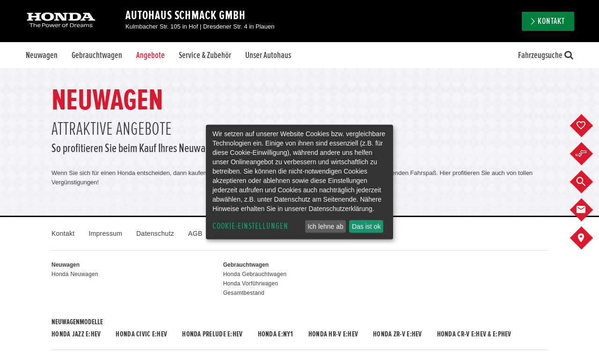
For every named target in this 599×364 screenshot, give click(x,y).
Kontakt (551, 21)
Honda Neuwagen (75, 274)
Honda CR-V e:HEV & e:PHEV (474, 334)
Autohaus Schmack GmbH (186, 15)
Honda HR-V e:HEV (333, 334)
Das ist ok (366, 226)
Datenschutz (155, 233)
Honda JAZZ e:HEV (76, 334)
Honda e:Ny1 (276, 334)
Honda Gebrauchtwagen (255, 274)
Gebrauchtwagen (97, 55)
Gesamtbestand (244, 293)
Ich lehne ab (325, 226)
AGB (195, 233)
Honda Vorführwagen (251, 284)
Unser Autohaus (268, 55)
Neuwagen (42, 55)
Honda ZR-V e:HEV (397, 334)
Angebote (150, 55)
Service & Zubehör (205, 55)
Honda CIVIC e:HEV (141, 334)
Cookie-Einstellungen (250, 226)
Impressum (105, 233)
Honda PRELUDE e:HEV (212, 334)
